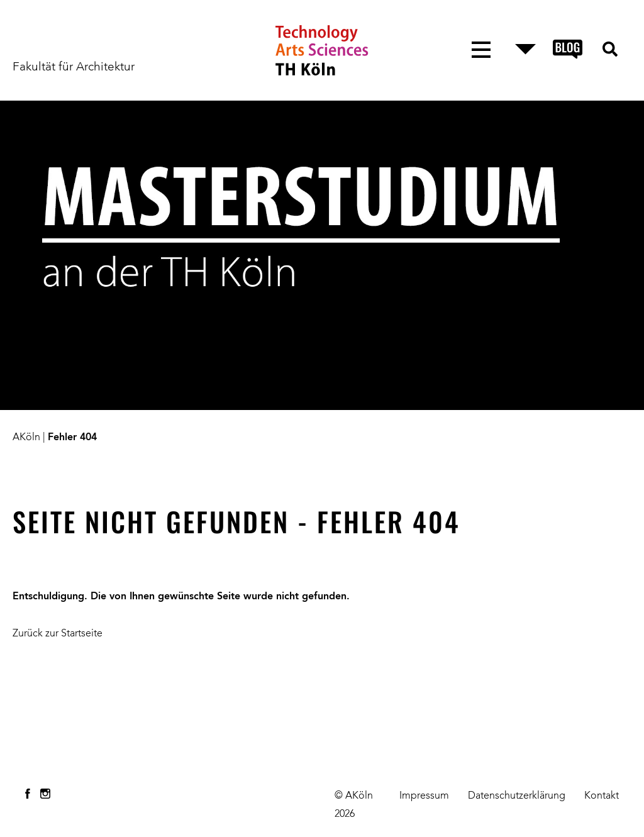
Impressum (424, 796)
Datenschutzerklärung (517, 796)
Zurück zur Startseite (58, 634)
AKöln (26, 438)
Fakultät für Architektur (74, 67)
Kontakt (602, 796)
